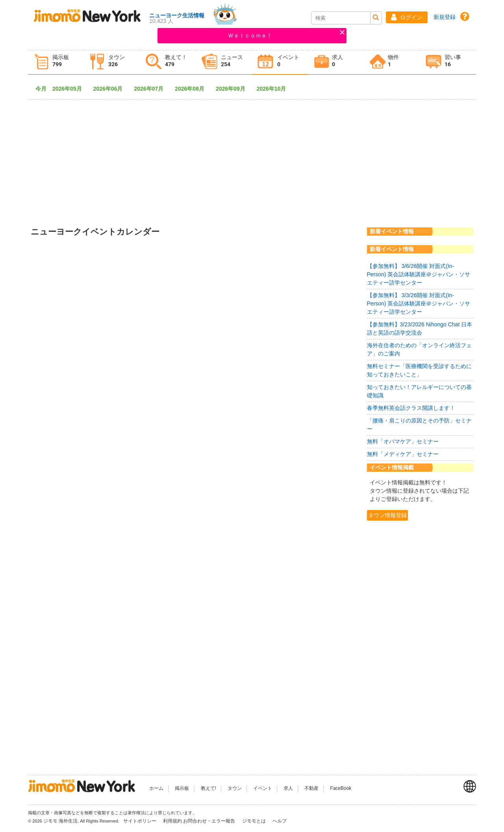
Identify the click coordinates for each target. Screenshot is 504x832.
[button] (407, 17)
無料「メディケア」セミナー (403, 454)
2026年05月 (70, 89)
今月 (41, 89)
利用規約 (172, 821)
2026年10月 (274, 89)
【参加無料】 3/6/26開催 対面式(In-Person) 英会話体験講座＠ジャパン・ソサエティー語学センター (419, 274)
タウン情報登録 (387, 515)
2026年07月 (151, 89)
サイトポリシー (140, 821)
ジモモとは (255, 821)
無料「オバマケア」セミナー (403, 441)
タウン (235, 788)
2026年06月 (111, 89)
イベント (263, 788)
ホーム (156, 788)
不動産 (311, 788)
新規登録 (445, 17)
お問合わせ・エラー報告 (210, 821)
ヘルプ (280, 821)
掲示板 (182, 788)
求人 (288, 788)
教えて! (208, 788)
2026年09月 (233, 89)
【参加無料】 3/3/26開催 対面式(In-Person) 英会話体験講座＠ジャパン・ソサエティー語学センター (419, 303)
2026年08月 (192, 89)
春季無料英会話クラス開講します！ (411, 408)
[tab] (56, 62)
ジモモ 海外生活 (60, 821)
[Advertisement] (252, 158)
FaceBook (341, 788)
